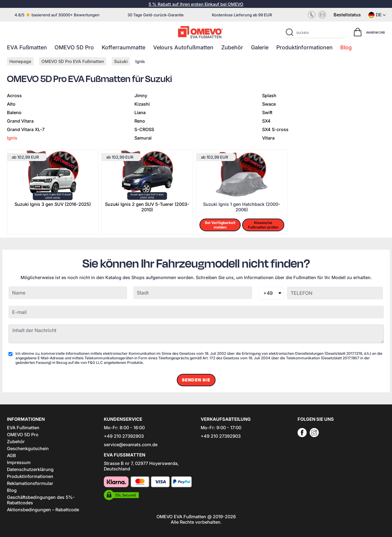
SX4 (266, 121)
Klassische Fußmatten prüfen (263, 225)
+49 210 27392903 (124, 436)
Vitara (268, 138)
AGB (12, 456)
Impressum (19, 463)
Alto (11, 104)
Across (14, 96)
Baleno (14, 113)
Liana (140, 113)
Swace (269, 104)
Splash (269, 96)
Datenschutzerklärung (30, 469)
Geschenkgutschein (28, 449)
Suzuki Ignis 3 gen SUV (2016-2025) (53, 204)
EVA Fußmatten (27, 47)
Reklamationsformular (30, 483)
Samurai (143, 138)
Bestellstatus (347, 15)
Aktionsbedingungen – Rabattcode (43, 510)
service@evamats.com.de (131, 445)
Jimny (141, 96)
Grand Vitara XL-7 (26, 130)
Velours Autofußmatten (183, 47)
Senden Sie (196, 380)
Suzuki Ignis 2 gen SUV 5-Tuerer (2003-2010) (147, 207)
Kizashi (142, 104)
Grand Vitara (20, 121)
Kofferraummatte (124, 47)
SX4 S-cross (275, 130)
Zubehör (232, 47)
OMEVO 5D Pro (74, 47)
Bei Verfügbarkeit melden (220, 225)
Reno (140, 121)
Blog (346, 47)
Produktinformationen (305, 47)
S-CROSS (144, 130)
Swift (267, 113)
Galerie (260, 47)
